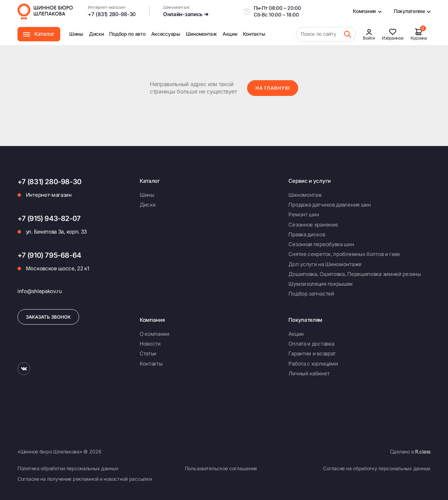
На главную (273, 88)
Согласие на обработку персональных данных (377, 468)
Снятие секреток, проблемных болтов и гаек (344, 254)
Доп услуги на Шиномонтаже (325, 264)
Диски (96, 34)
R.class (423, 452)
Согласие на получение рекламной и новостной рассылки (85, 479)
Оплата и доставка (311, 344)
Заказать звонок (48, 317)
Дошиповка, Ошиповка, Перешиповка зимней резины (355, 274)
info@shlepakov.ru (40, 291)
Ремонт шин (304, 214)
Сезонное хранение (313, 225)
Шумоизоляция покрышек (321, 284)
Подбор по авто (127, 34)
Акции (230, 34)
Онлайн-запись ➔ (186, 14)
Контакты (254, 34)
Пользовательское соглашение (221, 468)
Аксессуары (166, 34)
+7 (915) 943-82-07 (49, 218)
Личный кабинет (309, 373)
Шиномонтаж (201, 38)
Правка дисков (307, 234)
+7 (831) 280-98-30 (112, 14)
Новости (150, 344)
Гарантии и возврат (312, 353)
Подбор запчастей (311, 294)
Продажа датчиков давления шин (330, 205)
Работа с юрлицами (313, 364)
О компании (155, 334)
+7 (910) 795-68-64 (49, 255)
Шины (76, 34)
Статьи (148, 353)
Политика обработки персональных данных (68, 468)
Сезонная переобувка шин (321, 244)
